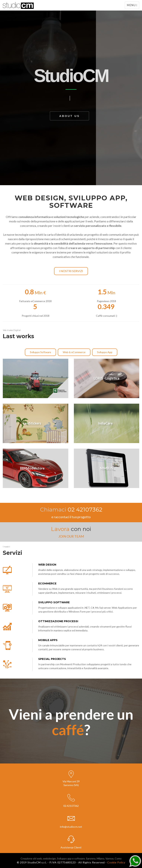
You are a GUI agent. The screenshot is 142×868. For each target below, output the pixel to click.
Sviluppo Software (40, 352)
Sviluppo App (105, 352)
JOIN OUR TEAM (71, 536)
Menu (133, 6)
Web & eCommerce (74, 352)
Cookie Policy (116, 862)
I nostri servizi (71, 271)
